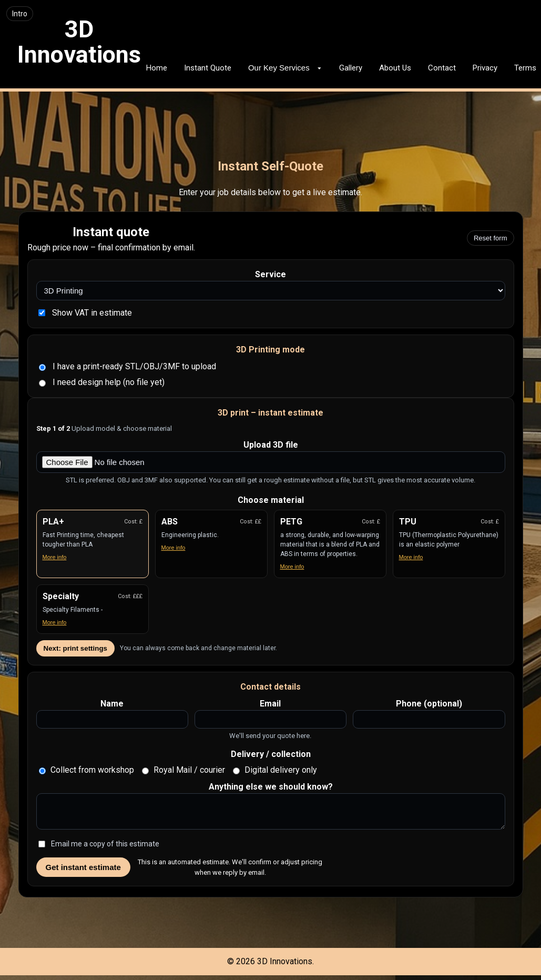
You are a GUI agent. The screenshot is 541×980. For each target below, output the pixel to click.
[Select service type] (271, 291)
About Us (395, 68)
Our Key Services (285, 68)
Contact (442, 68)
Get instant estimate (83, 872)
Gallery (351, 68)
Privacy (485, 68)
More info (55, 557)
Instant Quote (208, 68)
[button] (93, 544)
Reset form (491, 238)
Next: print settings (75, 648)
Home (157, 68)
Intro (20, 14)
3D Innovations (79, 42)
